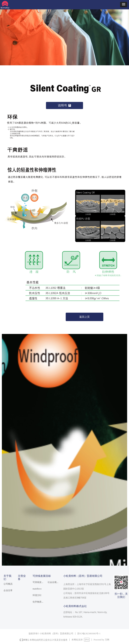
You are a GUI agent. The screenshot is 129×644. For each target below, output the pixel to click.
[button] (124, 5)
